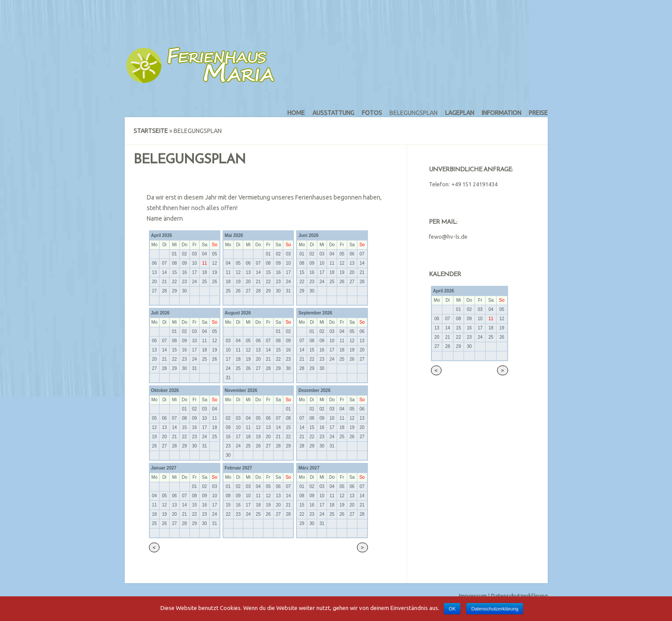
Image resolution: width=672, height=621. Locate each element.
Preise (538, 113)
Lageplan (460, 113)
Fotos (372, 113)
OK (452, 609)
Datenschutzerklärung (519, 596)
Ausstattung (333, 113)
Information (501, 113)
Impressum (473, 596)
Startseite (151, 131)
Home (296, 113)
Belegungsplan (414, 113)
